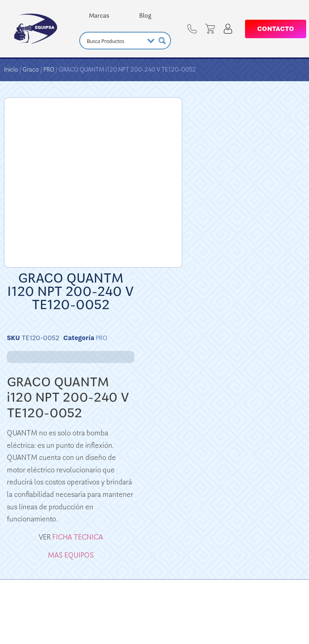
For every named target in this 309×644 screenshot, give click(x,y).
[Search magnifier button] (162, 41)
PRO (49, 70)
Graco (31, 70)
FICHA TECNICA (78, 537)
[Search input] (114, 41)
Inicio (11, 70)
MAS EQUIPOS (71, 555)
